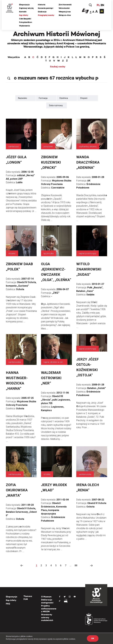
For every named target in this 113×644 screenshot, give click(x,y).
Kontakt (23, 12)
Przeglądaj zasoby (46, 15)
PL (98, 5)
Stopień (84, 98)
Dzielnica (64, 98)
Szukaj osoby (58, 67)
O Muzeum (46, 597)
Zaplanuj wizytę (26, 8)
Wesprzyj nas (65, 12)
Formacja (43, 98)
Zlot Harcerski (65, 5)
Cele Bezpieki (25, 19)
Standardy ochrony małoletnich (47, 617)
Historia (42, 5)
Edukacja (42, 12)
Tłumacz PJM (28, 598)
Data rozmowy (56, 105)
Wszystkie (14, 57)
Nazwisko (23, 98)
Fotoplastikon (26, 22)
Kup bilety (24, 15)
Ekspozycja (24, 5)
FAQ (8, 604)
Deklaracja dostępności (47, 601)
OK (93, 638)
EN (102, 5)
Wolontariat (64, 8)
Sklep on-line (65, 15)
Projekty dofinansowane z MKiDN (49, 609)
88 (76, 565)
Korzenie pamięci (46, 8)
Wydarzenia (24, 26)
